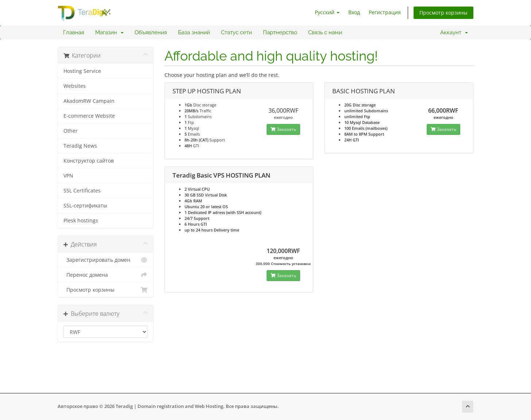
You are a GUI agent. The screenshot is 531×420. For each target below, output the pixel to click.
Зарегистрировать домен (106, 260)
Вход (354, 12)
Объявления (151, 32)
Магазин (109, 32)
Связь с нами (325, 32)
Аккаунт (454, 32)
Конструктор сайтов (89, 161)
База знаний (194, 32)
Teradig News (80, 146)
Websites (75, 86)
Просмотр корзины (443, 13)
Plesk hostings (81, 221)
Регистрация (385, 12)
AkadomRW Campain (89, 101)
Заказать (283, 129)
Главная (74, 32)
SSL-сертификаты (85, 206)
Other (71, 131)
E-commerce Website (89, 116)
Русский (327, 12)
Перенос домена (106, 275)
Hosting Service (82, 71)
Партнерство (280, 32)
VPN (68, 176)
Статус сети (237, 32)
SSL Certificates (82, 191)
